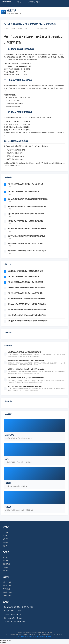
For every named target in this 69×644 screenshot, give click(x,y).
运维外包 (6, 571)
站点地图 (9, 641)
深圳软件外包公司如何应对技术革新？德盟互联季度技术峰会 (27, 206)
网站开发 (6, 561)
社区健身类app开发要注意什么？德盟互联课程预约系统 (25, 221)
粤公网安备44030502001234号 (42, 637)
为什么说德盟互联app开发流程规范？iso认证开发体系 (25, 243)
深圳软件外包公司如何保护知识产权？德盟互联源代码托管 (26, 236)
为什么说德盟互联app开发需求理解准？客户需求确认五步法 (27, 251)
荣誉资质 (6, 543)
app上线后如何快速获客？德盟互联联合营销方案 (23, 192)
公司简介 (6, 532)
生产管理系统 (7, 586)
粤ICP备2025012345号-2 (25, 637)
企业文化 (6, 536)
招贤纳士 (6, 546)
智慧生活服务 (7, 582)
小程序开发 (6, 564)
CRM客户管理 (7, 592)
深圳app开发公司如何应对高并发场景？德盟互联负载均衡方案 (28, 199)
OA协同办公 (7, 589)
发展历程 (6, 539)
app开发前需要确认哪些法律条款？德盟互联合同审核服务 (26, 214)
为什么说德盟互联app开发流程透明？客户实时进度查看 (25, 184)
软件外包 (6, 567)
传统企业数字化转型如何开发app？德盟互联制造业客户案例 (27, 315)
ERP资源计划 (7, 596)
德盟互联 (3, 643)
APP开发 (6, 557)
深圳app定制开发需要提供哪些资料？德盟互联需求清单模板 (27, 229)
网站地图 (3, 641)
